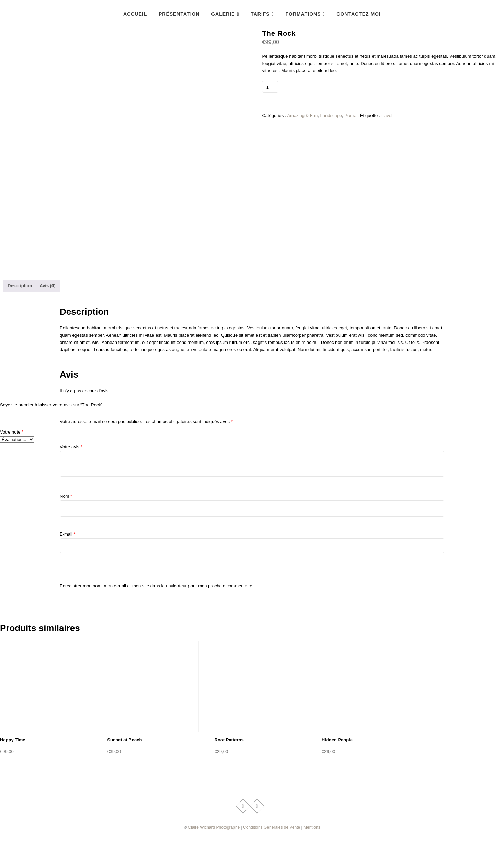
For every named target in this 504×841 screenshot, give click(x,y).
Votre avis (71, 447)
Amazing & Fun (302, 116)
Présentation (179, 14)
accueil (135, 14)
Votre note (12, 432)
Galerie (223, 14)
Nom (66, 496)
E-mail (68, 534)
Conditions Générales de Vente (272, 827)
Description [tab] (20, 286)
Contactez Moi (359, 14)
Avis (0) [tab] (47, 286)
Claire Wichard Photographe (214, 827)
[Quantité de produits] (270, 87)
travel (387, 116)
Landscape (331, 116)
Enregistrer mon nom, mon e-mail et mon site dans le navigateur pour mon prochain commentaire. (157, 586)
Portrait (352, 116)
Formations (303, 14)
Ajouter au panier (303, 87)
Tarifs (260, 14)
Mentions (312, 827)
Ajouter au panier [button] (23, 767)
